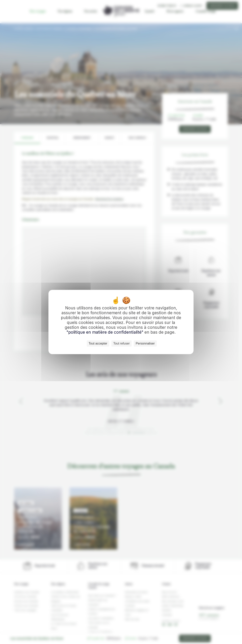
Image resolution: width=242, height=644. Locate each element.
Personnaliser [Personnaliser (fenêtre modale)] (145, 343)
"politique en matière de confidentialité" (105, 332)
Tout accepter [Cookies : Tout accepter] (98, 343)
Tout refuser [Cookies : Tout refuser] (121, 343)
